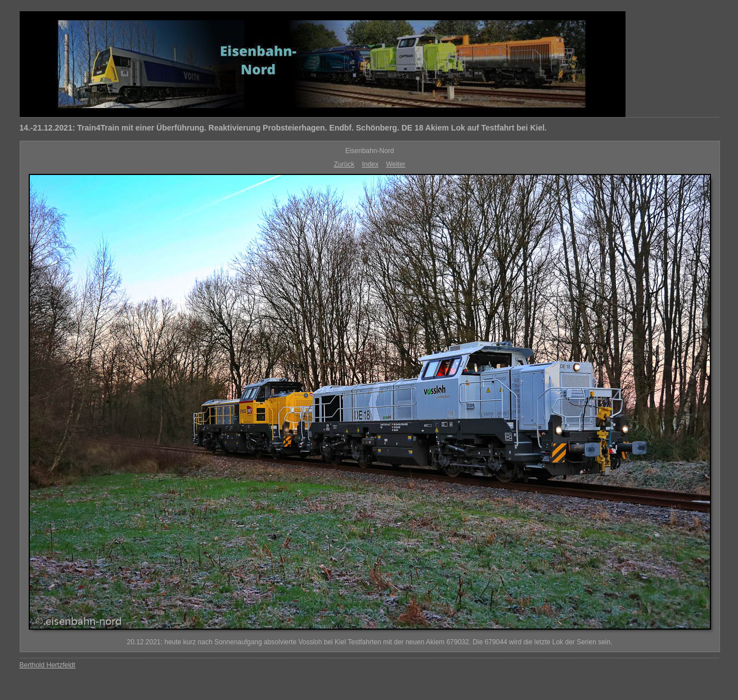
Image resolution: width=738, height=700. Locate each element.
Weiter (395, 164)
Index (370, 164)
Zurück (344, 164)
